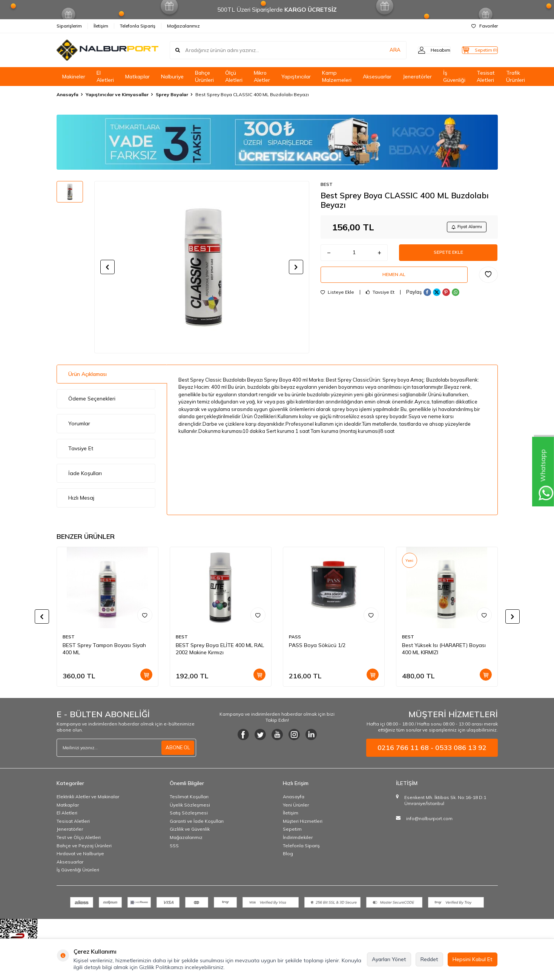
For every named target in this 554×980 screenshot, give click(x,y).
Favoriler (485, 26)
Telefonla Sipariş (138, 26)
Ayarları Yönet (389, 959)
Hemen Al (394, 280)
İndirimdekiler (298, 837)
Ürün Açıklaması (87, 374)
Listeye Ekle (337, 299)
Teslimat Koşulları (189, 797)
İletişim (101, 26)
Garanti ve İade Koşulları (197, 821)
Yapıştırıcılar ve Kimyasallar (117, 94)
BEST (327, 184)
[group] (202, 267)
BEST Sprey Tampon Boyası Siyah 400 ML (104, 649)
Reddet (429, 959)
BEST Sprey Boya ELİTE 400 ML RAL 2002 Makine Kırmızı (220, 649)
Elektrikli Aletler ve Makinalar (88, 797)
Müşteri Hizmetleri (303, 821)
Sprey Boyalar (172, 94)
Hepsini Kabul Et (473, 959)
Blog (288, 853)
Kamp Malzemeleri (337, 76)
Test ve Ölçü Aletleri (79, 837)
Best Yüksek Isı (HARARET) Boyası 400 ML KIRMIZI (444, 649)
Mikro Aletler (262, 76)
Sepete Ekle (448, 255)
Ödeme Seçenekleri (92, 399)
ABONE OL (177, 748)
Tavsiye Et (380, 299)
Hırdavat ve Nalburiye (80, 853)
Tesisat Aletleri (486, 76)
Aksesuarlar (377, 77)
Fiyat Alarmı (464, 228)
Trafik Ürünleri (516, 76)
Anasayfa (68, 94)
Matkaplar (137, 77)
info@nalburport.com (429, 818)
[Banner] (277, 142)
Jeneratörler (417, 77)
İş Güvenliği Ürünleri (78, 870)
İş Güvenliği (454, 76)
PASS (295, 637)
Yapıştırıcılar (296, 77)
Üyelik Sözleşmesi (190, 805)
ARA (380, 50)
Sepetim (292, 829)
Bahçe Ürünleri (204, 76)
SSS (174, 846)
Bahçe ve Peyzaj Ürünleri (84, 846)
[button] (107, 267)
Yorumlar (79, 423)
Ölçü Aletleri (234, 76)
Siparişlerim (69, 26)
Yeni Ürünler (296, 805)
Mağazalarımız (183, 26)
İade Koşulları (85, 473)
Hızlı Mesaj (81, 498)
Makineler (74, 77)
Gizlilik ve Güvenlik (190, 829)
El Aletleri (105, 76)
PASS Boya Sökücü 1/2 (317, 645)
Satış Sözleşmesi (189, 813)
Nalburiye (172, 77)
